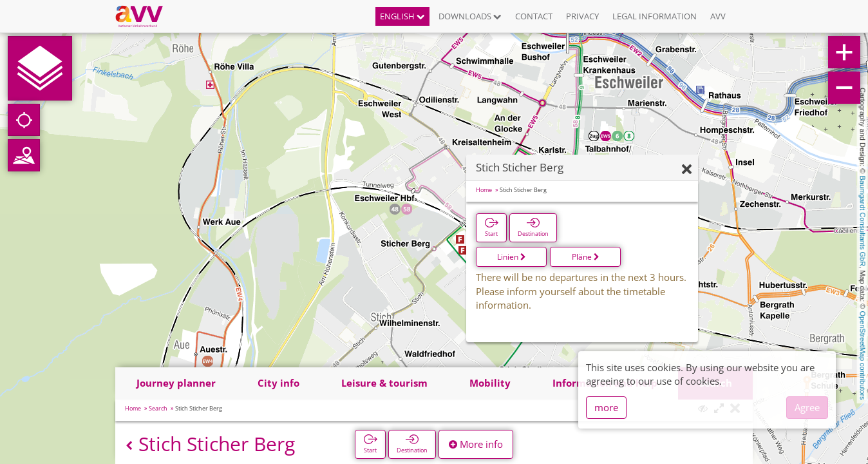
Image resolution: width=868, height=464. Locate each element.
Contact (534, 16)
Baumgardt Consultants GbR (863, 221)
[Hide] (687, 170)
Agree (807, 407)
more (606, 407)
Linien (512, 257)
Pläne (586, 257)
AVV (718, 16)
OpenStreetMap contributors (863, 355)
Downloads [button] (470, 16)
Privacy (582, 16)
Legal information (655, 16)
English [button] (402, 16)
